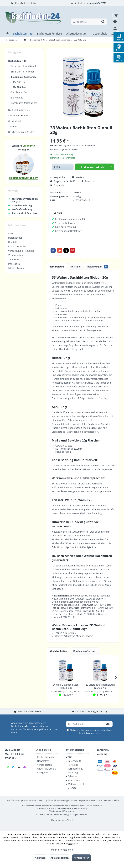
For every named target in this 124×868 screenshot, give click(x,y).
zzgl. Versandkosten (69, 149)
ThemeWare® (67, 820)
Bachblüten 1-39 (17, 61)
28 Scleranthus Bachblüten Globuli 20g (100, 686)
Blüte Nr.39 (17, 98)
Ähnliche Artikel (58, 651)
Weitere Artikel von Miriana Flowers (72, 636)
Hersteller (14, 242)
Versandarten (16, 255)
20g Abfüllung (19, 87)
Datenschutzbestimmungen (87, 730)
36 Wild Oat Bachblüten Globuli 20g (66, 686)
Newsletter (43, 761)
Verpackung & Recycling (21, 251)
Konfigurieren (81, 858)
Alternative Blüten (18, 116)
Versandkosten (55, 800)
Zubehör (13, 126)
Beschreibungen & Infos (21, 132)
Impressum (14, 264)
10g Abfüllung (19, 82)
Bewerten (88, 181)
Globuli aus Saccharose (23, 77)
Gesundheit (15, 121)
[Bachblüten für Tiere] (49, 34)
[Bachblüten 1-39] (23, 34)
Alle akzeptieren (60, 858)
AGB (10, 233)
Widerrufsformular (47, 769)
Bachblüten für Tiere (19, 110)
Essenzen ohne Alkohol (23, 66)
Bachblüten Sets (19, 92)
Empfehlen (58, 185)
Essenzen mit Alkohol (22, 72)
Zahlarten (13, 259)
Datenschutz (15, 238)
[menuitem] (116, 15)
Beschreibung (57, 267)
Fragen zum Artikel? (63, 181)
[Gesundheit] (100, 34)
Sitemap (72, 788)
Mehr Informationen (62, 850)
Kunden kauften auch (85, 651)
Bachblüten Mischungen (24, 103)
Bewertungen (98, 267)
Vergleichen (58, 177)
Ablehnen (40, 858)
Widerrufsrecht (16, 268)
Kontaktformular (17, 246)
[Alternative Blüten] (77, 34)
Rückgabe (42, 773)
